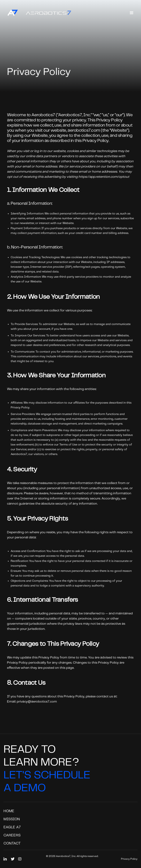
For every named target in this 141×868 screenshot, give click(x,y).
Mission (12, 819)
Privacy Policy (129, 859)
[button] (131, 13)
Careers (12, 835)
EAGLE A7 (12, 827)
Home (9, 811)
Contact (12, 843)
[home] (37, 13)
